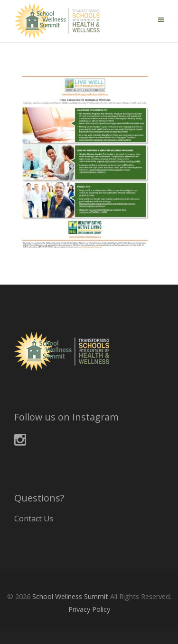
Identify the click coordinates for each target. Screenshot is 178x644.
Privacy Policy (89, 609)
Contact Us (34, 519)
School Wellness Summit (70, 596)
